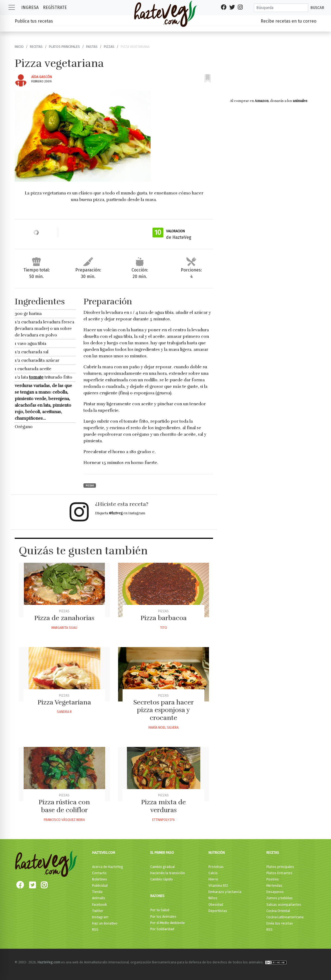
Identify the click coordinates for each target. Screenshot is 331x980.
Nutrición (217, 853)
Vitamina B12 (218, 885)
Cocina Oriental (278, 911)
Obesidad (216, 905)
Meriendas (274, 885)
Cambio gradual (163, 867)
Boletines (100, 879)
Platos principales (64, 47)
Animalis (99, 898)
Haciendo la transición (168, 873)
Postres (273, 879)
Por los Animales (163, 916)
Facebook (99, 905)
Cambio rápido (162, 879)
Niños (213, 898)
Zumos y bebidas (280, 898)
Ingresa (30, 7)
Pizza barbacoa (164, 618)
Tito (164, 628)
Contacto (99, 873)
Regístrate (55, 7)
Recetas (36, 47)
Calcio (213, 873)
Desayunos (275, 892)
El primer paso (162, 853)
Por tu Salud (160, 910)
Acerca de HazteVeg (108, 867)
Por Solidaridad (162, 929)
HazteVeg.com (104, 853)
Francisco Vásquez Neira (64, 820)
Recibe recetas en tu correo (288, 21)
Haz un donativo (105, 923)
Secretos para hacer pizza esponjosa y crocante (164, 710)
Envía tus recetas (280, 923)
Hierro (213, 879)
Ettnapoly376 (163, 820)
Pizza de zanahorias (64, 618)
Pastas (92, 47)
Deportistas (218, 911)
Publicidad (100, 885)
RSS (95, 930)
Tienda (97, 892)
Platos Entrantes (279, 873)
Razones (157, 896)
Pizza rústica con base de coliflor (64, 806)
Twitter (98, 911)
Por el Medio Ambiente (168, 923)
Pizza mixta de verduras (163, 806)
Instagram (100, 917)
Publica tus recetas (34, 21)
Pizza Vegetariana (64, 702)
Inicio (19, 47)
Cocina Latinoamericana (285, 917)
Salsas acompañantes (284, 905)
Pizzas (109, 47)
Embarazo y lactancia (225, 892)
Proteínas (216, 867)
